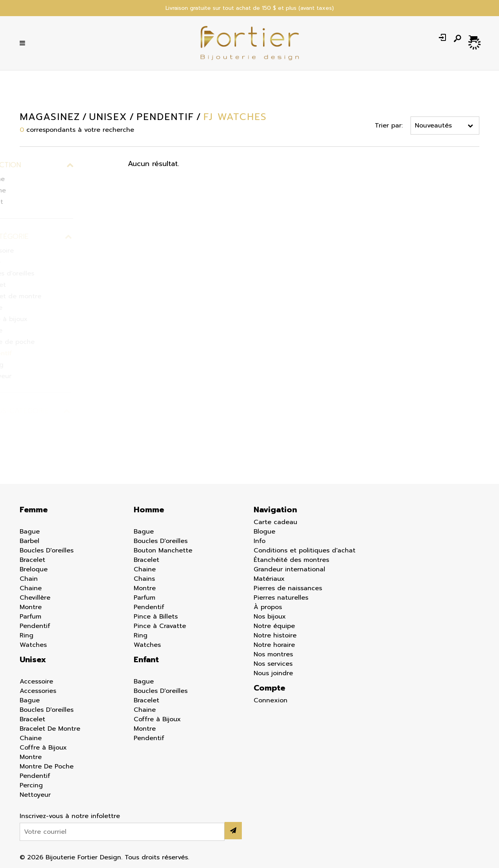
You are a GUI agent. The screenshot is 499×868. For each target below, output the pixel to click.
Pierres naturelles (281, 598)
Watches (33, 645)
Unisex (33, 659)
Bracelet (32, 560)
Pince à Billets (156, 617)
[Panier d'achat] (474, 39)
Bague (30, 532)
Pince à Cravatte (160, 626)
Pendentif (35, 626)
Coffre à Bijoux (43, 748)
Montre (31, 607)
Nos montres (273, 654)
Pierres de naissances (288, 588)
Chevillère (35, 598)
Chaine (31, 588)
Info (260, 541)
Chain (29, 579)
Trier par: (389, 126)
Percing (31, 785)
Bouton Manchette (163, 550)
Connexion (271, 700)
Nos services (273, 664)
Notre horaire (274, 645)
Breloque (34, 569)
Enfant (146, 659)
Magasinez (50, 117)
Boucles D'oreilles (47, 550)
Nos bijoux (270, 617)
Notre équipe (274, 626)
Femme (34, 510)
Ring (27, 635)
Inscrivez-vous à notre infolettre (70, 816)
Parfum (30, 617)
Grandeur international (289, 569)
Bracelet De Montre (50, 729)
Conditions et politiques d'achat (305, 550)
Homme (149, 510)
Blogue (264, 532)
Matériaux (269, 579)
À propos (268, 607)
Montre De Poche (47, 766)
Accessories (38, 691)
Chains (144, 579)
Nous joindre (273, 673)
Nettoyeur (35, 795)
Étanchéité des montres (291, 560)
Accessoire (36, 681)
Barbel (29, 541)
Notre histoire (275, 635)
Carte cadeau (275, 522)
